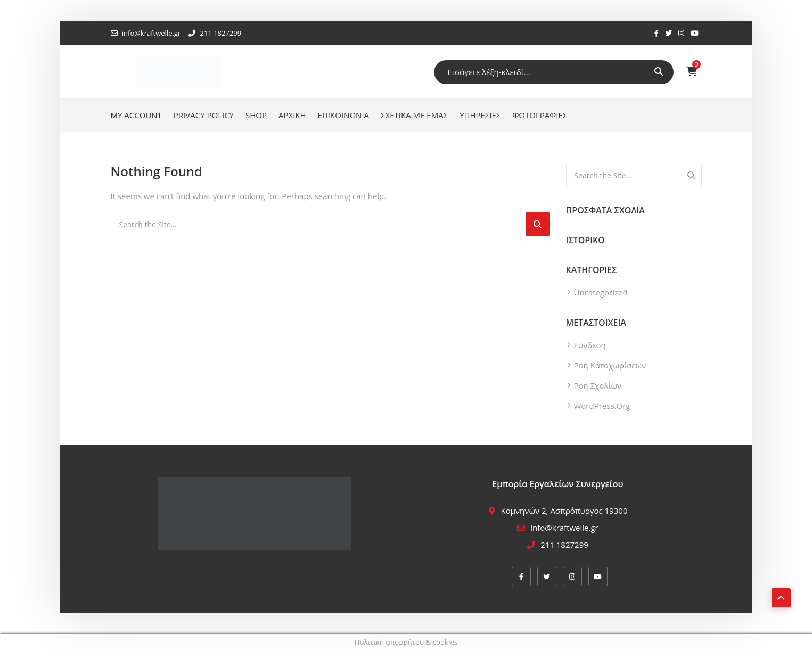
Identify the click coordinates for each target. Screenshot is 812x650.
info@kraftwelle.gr (146, 33)
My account (136, 115)
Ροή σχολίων (598, 385)
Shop (256, 115)
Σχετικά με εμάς (414, 115)
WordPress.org (602, 406)
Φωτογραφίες (540, 115)
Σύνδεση (590, 345)
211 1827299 (215, 33)
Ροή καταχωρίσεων (610, 365)
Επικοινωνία (343, 115)
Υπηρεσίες (480, 115)
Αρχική (292, 115)
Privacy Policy (204, 115)
